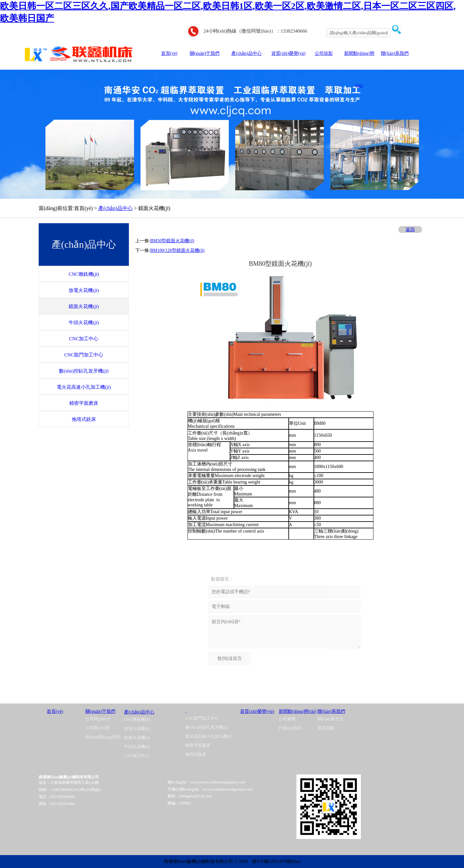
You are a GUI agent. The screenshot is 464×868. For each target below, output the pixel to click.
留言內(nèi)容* (284, 632)
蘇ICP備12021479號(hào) (276, 861)
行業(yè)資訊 (290, 728)
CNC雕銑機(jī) (137, 720)
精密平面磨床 (198, 745)
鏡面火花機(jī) (137, 738)
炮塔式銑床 (196, 754)
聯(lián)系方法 (330, 719)
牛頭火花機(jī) (137, 747)
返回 (410, 229)
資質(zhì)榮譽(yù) (288, 53)
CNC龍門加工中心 (202, 718)
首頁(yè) (169, 53)
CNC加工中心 (137, 756)
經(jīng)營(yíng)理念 (103, 737)
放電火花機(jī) (137, 729)
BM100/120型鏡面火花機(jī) (177, 250)
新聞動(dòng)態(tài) (298, 711)
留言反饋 (326, 728)
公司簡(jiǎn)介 (98, 719)
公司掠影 (324, 53)
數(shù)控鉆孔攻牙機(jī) (207, 727)
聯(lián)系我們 (395, 53)
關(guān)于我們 (205, 53)
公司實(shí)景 (97, 728)
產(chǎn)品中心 (247, 53)
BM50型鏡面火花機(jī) (172, 241)
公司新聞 (287, 719)
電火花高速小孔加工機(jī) (209, 736)
